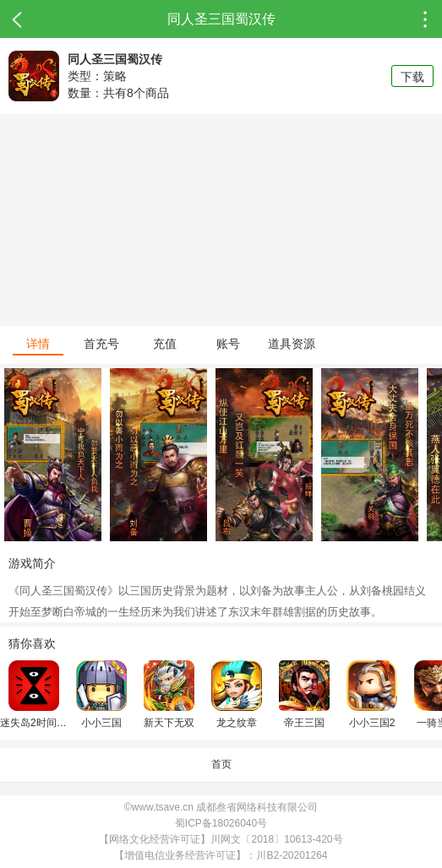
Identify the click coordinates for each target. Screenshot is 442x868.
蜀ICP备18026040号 (221, 823)
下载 (412, 77)
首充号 (101, 344)
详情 (38, 344)
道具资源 (292, 344)
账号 (228, 344)
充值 (165, 344)
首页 (221, 764)
